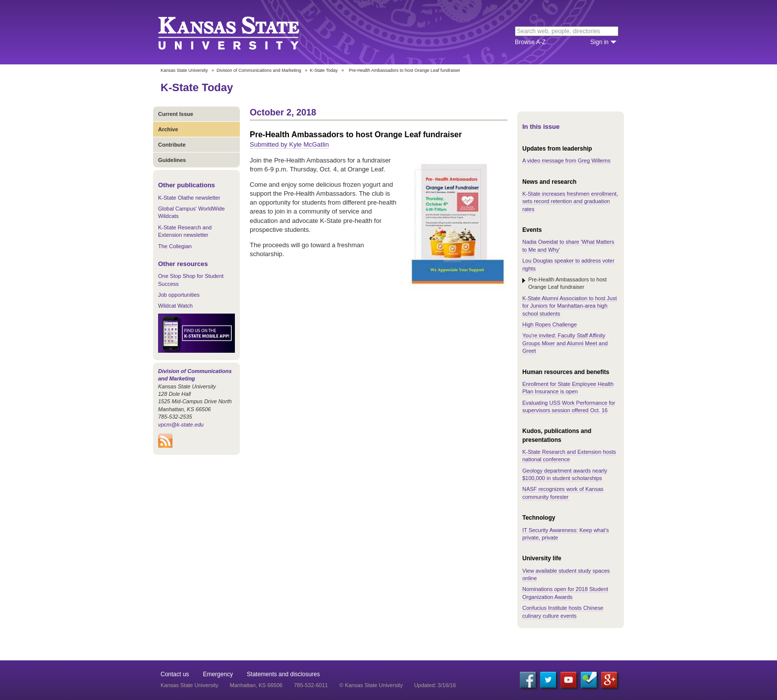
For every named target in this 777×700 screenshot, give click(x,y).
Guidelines (172, 160)
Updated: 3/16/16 (435, 685)
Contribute (172, 145)
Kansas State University (241, 32)
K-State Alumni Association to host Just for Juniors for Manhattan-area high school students (570, 306)
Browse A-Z (530, 42)
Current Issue (176, 114)
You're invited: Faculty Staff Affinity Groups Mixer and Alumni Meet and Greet (565, 343)
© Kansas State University (371, 685)
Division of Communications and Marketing (259, 70)
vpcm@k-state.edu (181, 425)
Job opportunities (179, 295)
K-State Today (324, 70)
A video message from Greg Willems (566, 161)
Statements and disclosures (283, 674)
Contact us (175, 674)
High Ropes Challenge (550, 324)
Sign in (599, 42)
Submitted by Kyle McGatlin (289, 144)
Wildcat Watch (175, 306)
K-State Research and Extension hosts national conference (569, 456)
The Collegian (175, 246)
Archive (168, 129)
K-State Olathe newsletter (189, 198)
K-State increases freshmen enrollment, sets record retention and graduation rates (570, 201)
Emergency (218, 674)
